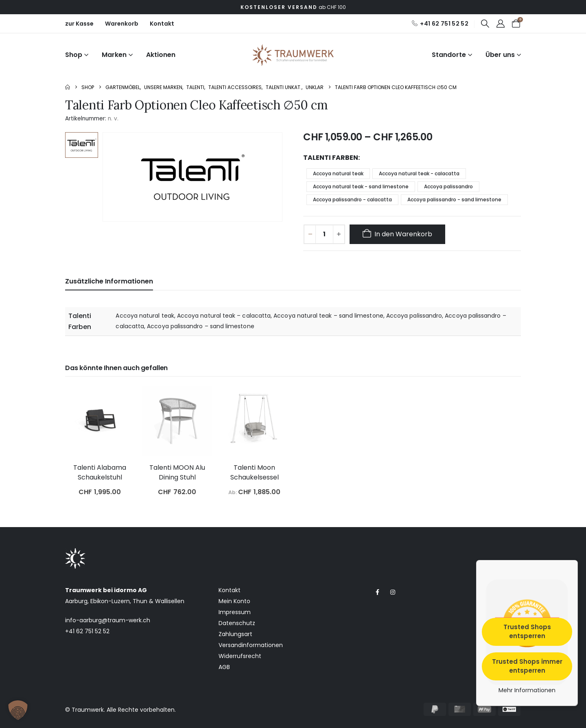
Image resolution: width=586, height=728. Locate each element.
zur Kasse (79, 24)
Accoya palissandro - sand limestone (454, 199)
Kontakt (162, 24)
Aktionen (161, 55)
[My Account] (501, 24)
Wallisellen (170, 601)
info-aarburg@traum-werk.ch (108, 620)
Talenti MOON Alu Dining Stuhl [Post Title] (177, 472)
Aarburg (76, 601)
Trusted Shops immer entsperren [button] (527, 666)
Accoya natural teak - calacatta (419, 173)
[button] (485, 24)
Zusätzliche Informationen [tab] (109, 281)
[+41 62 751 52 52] (440, 24)
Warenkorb (122, 24)
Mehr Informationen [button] (527, 691)
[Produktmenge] (324, 234)
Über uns (500, 55)
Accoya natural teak (338, 173)
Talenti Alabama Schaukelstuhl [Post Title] (100, 472)
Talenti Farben (331, 158)
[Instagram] (392, 592)
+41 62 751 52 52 (87, 631)
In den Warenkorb (403, 234)
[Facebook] (377, 592)
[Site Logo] (293, 55)
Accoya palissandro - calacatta (352, 199)
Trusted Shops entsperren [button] (527, 632)
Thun (140, 601)
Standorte (449, 55)
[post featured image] (100, 421)
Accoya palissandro (448, 186)
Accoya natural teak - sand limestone (361, 186)
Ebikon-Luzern (110, 601)
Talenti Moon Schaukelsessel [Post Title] (255, 472)
